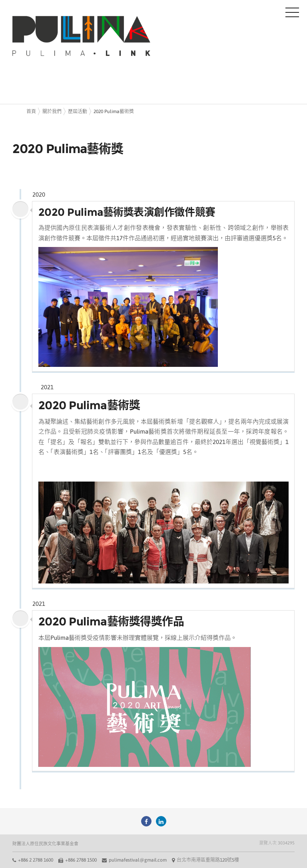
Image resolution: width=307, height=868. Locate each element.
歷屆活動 (78, 111)
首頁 (31, 111)
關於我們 (52, 111)
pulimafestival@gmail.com (138, 860)
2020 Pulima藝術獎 (114, 111)
